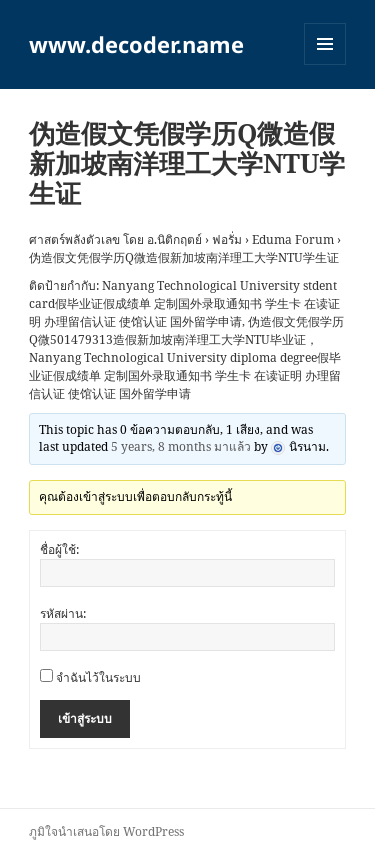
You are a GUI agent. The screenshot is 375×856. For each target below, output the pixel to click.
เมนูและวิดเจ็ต (325, 44)
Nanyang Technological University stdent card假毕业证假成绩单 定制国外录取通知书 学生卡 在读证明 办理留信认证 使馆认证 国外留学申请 (184, 303)
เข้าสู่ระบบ (85, 718)
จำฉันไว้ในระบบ (98, 677)
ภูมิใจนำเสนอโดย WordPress (106, 831)
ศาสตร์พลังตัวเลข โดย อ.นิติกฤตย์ (115, 239)
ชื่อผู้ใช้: (59, 549)
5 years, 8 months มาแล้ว (181, 446)
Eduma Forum (293, 239)
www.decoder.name (136, 44)
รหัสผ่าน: (63, 613)
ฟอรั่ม (227, 239)
